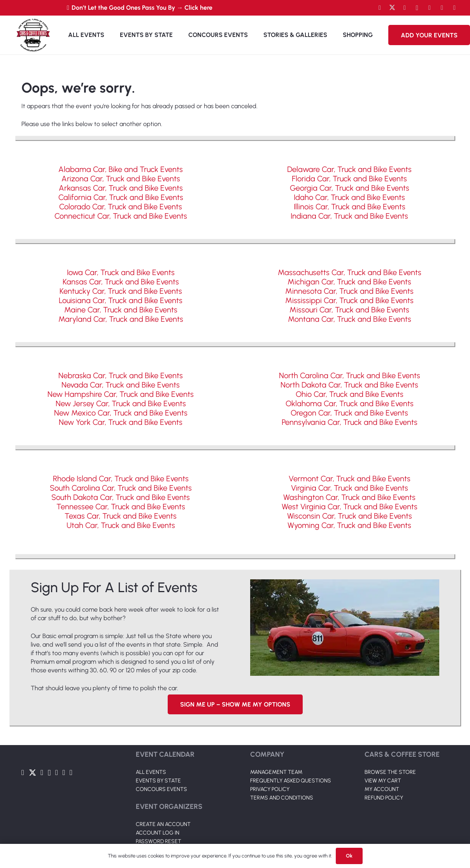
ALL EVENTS (151, 772)
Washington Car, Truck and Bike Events (349, 497)
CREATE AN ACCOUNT (163, 824)
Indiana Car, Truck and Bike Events (349, 216)
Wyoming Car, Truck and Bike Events (349, 525)
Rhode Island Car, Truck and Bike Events (121, 479)
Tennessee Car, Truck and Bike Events (121, 507)
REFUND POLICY (384, 798)
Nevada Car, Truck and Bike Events (121, 385)
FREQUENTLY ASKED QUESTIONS (291, 781)
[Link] (33, 35)
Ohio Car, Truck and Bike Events (350, 394)
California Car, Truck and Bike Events (121, 197)
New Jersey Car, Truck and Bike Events (121, 403)
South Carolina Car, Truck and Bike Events (121, 488)
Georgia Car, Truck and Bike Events (350, 188)
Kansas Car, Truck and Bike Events (121, 282)
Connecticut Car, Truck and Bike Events (121, 216)
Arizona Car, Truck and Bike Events (121, 179)
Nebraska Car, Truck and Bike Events (121, 375)
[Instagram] (417, 8)
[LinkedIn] (430, 8)
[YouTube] (405, 8)
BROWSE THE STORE (390, 772)
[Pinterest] (454, 8)
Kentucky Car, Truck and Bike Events (121, 291)
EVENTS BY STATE (158, 781)
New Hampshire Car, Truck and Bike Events (121, 394)
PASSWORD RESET (159, 841)
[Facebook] (380, 8)
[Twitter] (392, 8)
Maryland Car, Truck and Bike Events (121, 319)
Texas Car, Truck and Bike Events (121, 516)
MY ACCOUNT (382, 789)
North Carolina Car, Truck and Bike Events (350, 375)
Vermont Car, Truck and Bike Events (350, 479)
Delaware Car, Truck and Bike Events (349, 169)
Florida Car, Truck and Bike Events (349, 179)
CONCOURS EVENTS (161, 789)
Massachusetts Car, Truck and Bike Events (350, 272)
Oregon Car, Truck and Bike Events (349, 413)
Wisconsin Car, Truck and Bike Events (350, 516)
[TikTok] (442, 8)
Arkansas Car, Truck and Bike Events (121, 188)
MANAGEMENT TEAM (276, 772)
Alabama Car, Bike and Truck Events (121, 169)
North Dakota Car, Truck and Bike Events (349, 385)
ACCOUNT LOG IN (158, 833)
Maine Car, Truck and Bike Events (121, 310)
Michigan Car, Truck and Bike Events (349, 282)
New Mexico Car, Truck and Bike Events (121, 413)
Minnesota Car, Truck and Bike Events (349, 291)
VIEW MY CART (383, 781)
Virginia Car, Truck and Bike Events (350, 488)
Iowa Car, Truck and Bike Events (121, 272)
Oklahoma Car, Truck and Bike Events (350, 403)
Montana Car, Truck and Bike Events (350, 319)
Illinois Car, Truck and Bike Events (350, 207)
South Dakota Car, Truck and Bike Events (121, 497)
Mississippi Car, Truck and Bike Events (349, 300)
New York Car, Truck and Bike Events (121, 422)
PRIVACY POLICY (270, 789)
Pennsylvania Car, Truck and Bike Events (350, 422)
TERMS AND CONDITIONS (282, 798)
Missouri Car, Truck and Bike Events (349, 310)
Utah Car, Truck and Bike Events (121, 525)
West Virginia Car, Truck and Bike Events (350, 507)
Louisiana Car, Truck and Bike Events (121, 300)
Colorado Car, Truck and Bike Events (121, 207)
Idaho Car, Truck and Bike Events (349, 197)
